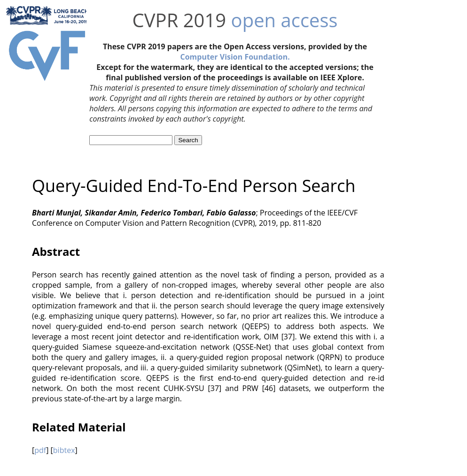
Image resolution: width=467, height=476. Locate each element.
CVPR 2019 (179, 20)
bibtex (64, 450)
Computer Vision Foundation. (235, 57)
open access (284, 20)
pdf (40, 450)
